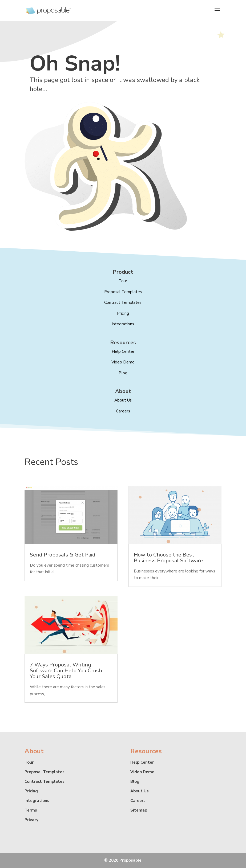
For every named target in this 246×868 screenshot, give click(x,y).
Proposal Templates (123, 292)
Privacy (31, 820)
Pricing (123, 313)
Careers (123, 411)
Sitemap (139, 810)
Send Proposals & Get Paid (63, 555)
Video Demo (123, 362)
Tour (123, 281)
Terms (31, 810)
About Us (140, 791)
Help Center (142, 762)
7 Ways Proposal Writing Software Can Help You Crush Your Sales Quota (66, 671)
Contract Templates (123, 302)
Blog (123, 373)
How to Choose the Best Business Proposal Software (168, 558)
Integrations (123, 324)
